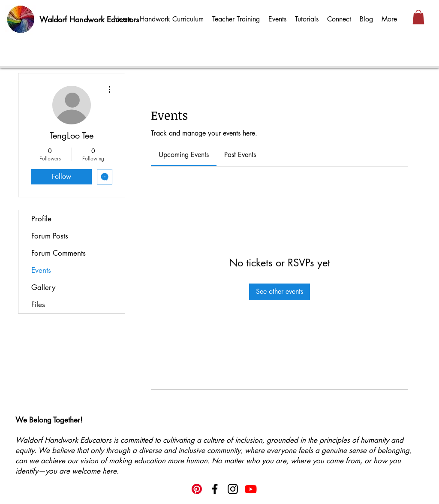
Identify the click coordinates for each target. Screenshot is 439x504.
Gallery (43, 287)
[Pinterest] (197, 489)
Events (41, 270)
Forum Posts (50, 236)
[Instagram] (233, 489)
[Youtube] (251, 489)
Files (38, 305)
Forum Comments (59, 253)
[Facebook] (215, 489)
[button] (418, 17)
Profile (41, 219)
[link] (184, 155)
